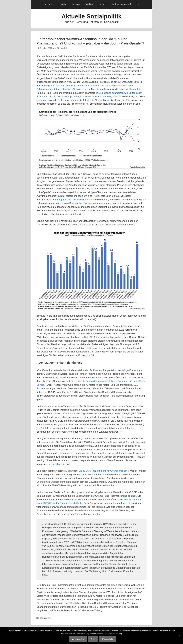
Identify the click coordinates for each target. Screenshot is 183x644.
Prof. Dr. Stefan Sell (121, 4)
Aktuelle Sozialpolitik (91, 16)
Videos (76, 4)
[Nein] (179, 636)
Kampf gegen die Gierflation (68, 200)
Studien (89, 4)
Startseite (48, 4)
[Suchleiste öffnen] (138, 4)
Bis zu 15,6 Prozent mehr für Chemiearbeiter (103, 471)
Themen (102, 4)
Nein (93, 639)
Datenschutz (108, 639)
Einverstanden (78, 639)
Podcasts (63, 4)
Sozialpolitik (45, 618)
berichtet (57, 464)
